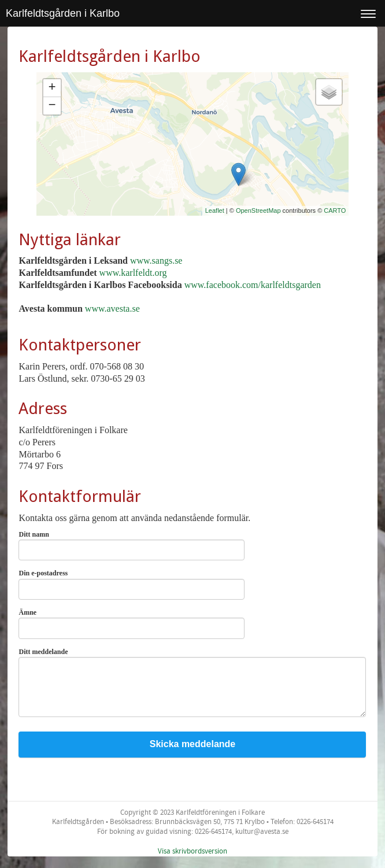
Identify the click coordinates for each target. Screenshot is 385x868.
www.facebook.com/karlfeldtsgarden (253, 285)
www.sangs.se (156, 261)
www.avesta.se (112, 309)
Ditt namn (36, 534)
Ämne (30, 612)
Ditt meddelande (46, 652)
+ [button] (52, 88)
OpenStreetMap (258, 210)
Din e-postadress (46, 573)
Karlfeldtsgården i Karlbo (63, 13)
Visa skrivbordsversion (192, 851)
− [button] (52, 106)
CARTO (335, 210)
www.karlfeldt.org (133, 273)
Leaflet (215, 210)
